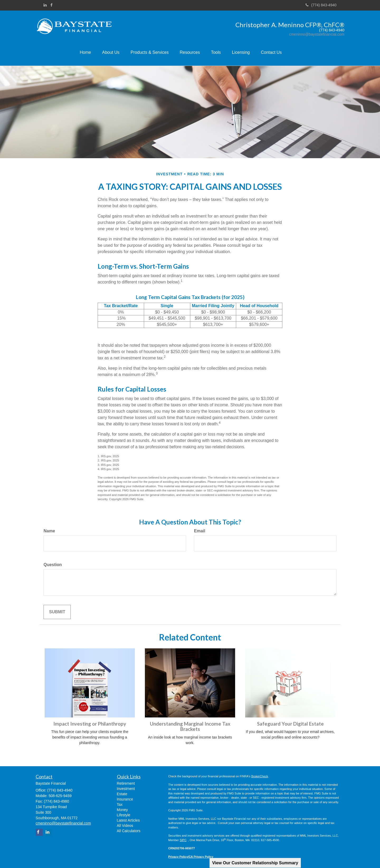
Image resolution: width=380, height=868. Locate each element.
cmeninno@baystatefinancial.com (317, 34)
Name (49, 531)
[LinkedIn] (45, 5)
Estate (122, 794)
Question (53, 565)
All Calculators (129, 831)
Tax (120, 804)
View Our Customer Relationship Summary (255, 863)
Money (122, 810)
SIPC (183, 840)
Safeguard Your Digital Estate (290, 724)
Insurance (125, 799)
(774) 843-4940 (321, 5)
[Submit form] (57, 612)
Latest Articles (128, 820)
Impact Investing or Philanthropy (90, 724)
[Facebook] (51, 5)
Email (200, 531)
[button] (114, 53)
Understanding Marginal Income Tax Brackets (190, 727)
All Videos (125, 826)
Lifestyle (124, 815)
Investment (126, 789)
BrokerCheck (260, 776)
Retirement (126, 783)
